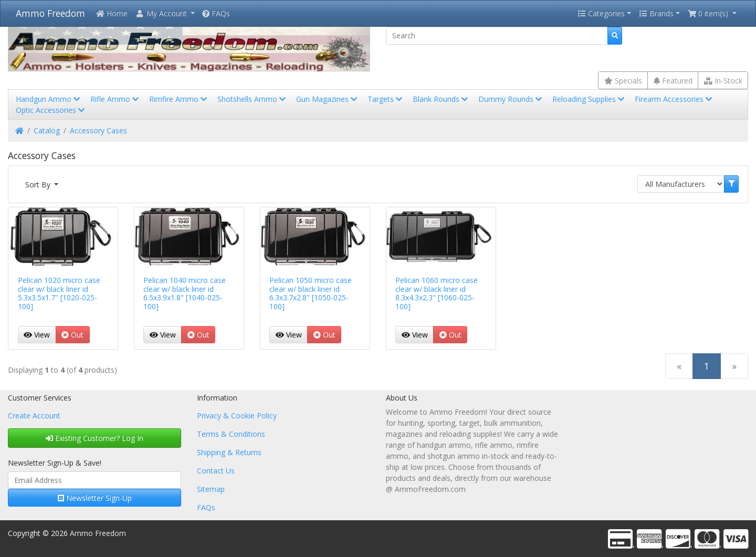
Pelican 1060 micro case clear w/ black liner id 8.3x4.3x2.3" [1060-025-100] (437, 293)
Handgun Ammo (49, 99)
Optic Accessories (51, 110)
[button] (165, 13)
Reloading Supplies (589, 99)
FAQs (216, 13)
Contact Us (216, 471)
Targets (386, 99)
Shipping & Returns (229, 452)
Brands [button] (656, 13)
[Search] (497, 36)
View (37, 335)
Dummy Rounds (511, 99)
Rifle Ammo (115, 99)
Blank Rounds (441, 99)
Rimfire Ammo (179, 99)
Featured (673, 81)
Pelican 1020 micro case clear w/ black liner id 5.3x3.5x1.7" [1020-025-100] (59, 293)
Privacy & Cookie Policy (237, 416)
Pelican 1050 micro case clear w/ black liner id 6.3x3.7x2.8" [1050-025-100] (311, 293)
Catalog (47, 130)
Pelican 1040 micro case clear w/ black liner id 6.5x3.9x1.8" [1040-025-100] (185, 293)
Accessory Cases (98, 130)
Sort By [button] (39, 185)
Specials (623, 81)
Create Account (34, 416)
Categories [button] (601, 13)
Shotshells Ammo (253, 99)
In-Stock (723, 81)
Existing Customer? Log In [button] (94, 438)
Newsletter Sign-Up (95, 498)
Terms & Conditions (231, 434)
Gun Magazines (328, 99)
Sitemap (211, 489)
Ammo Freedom (50, 13)
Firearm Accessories (674, 99)
